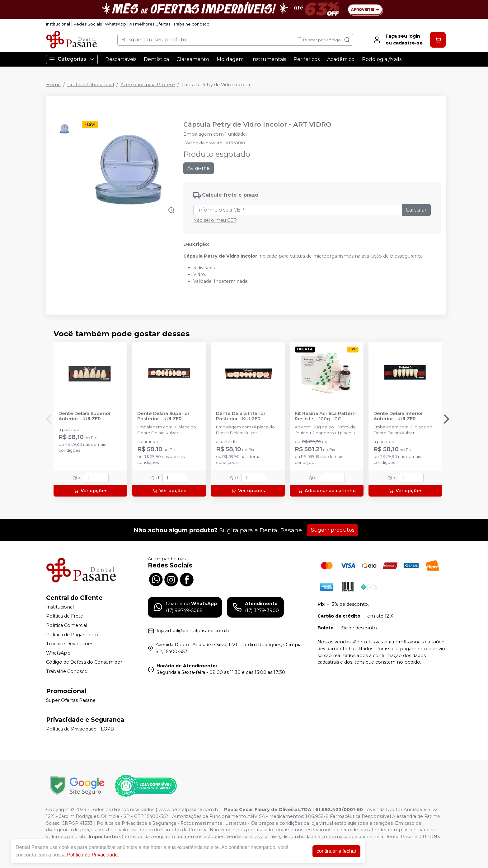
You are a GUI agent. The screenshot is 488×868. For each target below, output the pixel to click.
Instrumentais (269, 59)
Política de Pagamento (72, 635)
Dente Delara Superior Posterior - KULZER (163, 416)
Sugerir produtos (333, 530)
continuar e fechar (336, 851)
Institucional (58, 24)
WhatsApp (115, 24)
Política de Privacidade (92, 855)
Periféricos (307, 59)
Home (53, 85)
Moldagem (230, 59)
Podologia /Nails (382, 59)
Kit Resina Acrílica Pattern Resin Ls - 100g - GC (325, 416)
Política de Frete (65, 616)
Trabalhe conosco (191, 24)
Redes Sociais (88, 24)
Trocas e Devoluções (70, 644)
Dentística (156, 59)
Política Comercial (67, 625)
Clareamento (193, 59)
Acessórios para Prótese (148, 85)
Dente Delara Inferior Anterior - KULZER (398, 416)
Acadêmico (341, 59)
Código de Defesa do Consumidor (84, 662)
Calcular (416, 210)
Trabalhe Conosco (67, 671)
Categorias (72, 59)
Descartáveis (121, 59)
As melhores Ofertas (150, 24)
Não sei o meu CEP (215, 220)
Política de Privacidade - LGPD (80, 729)
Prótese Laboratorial (91, 85)
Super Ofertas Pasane (71, 700)
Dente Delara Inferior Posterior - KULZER (241, 416)
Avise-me (199, 168)
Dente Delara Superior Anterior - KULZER (85, 416)
